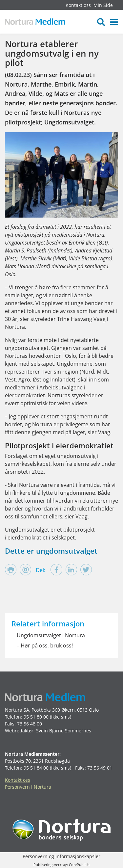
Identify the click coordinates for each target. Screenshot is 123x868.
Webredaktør (19, 731)
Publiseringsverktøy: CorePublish (61, 865)
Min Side (103, 5)
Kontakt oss (78, 5)
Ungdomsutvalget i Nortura (51, 635)
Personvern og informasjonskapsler (61, 856)
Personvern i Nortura (28, 787)
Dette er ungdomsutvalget (51, 551)
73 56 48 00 (30, 724)
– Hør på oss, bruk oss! (45, 645)
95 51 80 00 (36, 717)
